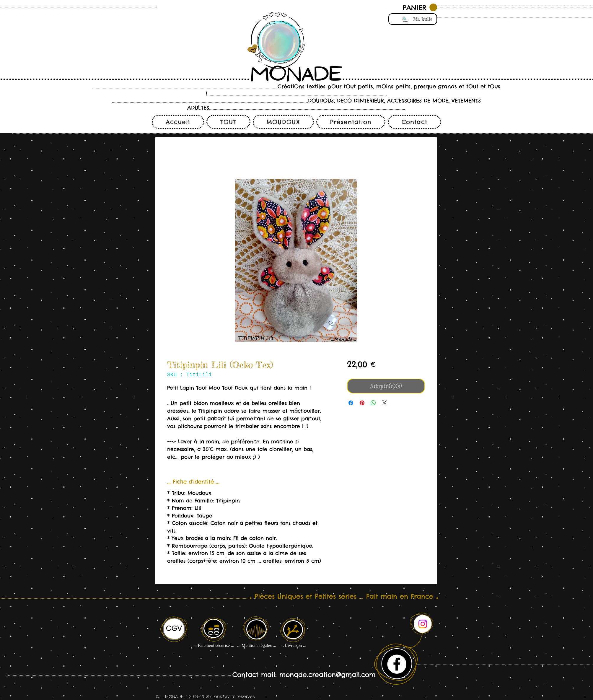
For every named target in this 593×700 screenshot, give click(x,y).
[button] (420, 8)
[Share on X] (385, 403)
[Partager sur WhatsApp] (373, 403)
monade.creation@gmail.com (327, 675)
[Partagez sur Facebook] (351, 403)
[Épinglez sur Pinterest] (362, 403)
